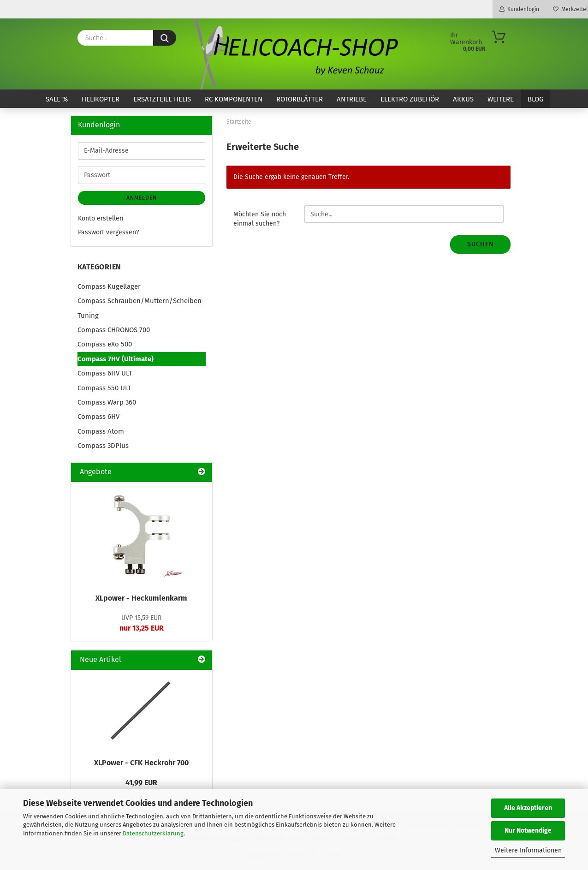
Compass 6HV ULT (105, 373)
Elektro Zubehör (410, 99)
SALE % (57, 99)
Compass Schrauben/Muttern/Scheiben (140, 301)
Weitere (501, 99)
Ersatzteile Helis (162, 99)
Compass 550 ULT (104, 388)
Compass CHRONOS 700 (114, 330)
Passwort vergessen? (108, 232)
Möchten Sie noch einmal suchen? (260, 219)
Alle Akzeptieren (528, 808)
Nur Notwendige (528, 831)
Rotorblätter (300, 99)
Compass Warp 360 (107, 402)
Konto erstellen (101, 218)
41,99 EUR (141, 783)
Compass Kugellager (109, 286)
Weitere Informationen (528, 850)
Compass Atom (101, 431)
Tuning (88, 316)
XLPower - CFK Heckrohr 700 (141, 763)
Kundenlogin (519, 9)
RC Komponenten (234, 99)
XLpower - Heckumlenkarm (141, 598)
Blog (535, 99)
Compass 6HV (98, 417)
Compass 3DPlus (103, 446)
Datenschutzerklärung (153, 833)
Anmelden (142, 198)
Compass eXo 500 (105, 344)
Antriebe (352, 99)
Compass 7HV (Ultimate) (116, 359)
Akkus (463, 99)
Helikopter (101, 99)
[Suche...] (165, 38)
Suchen (481, 244)
